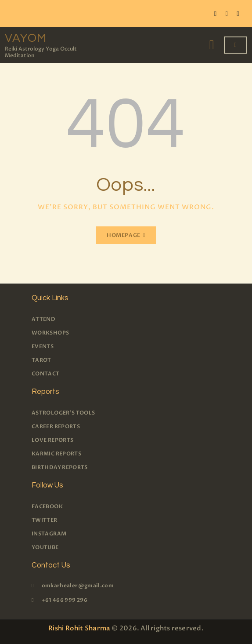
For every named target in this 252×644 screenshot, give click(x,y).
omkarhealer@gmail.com (78, 586)
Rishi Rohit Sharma (79, 628)
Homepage (124, 235)
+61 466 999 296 (65, 600)
